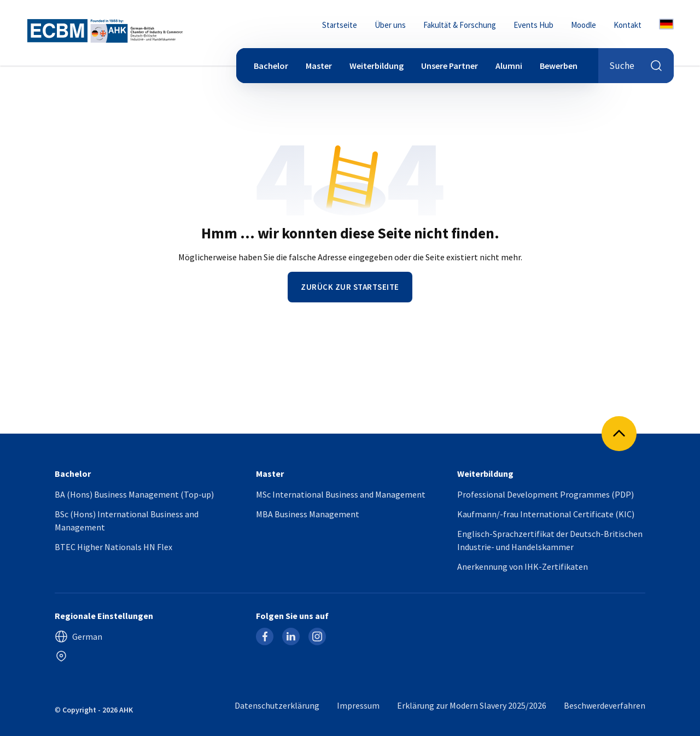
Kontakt (628, 25)
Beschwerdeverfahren (605, 705)
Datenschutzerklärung (277, 705)
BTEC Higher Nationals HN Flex (113, 547)
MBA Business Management (308, 514)
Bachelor (271, 66)
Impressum (358, 705)
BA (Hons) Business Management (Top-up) (134, 494)
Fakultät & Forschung (460, 25)
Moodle (584, 25)
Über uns (390, 25)
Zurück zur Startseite (350, 287)
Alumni (509, 66)
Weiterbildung (377, 66)
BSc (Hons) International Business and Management (127, 521)
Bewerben (559, 66)
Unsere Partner (450, 66)
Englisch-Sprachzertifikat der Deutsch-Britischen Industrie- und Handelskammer (550, 540)
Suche (636, 66)
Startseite (340, 25)
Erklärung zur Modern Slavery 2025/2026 (472, 705)
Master (319, 66)
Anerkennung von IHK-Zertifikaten (523, 566)
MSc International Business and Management (341, 494)
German (78, 636)
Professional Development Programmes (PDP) (546, 494)
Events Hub (533, 25)
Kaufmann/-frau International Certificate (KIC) (546, 514)
